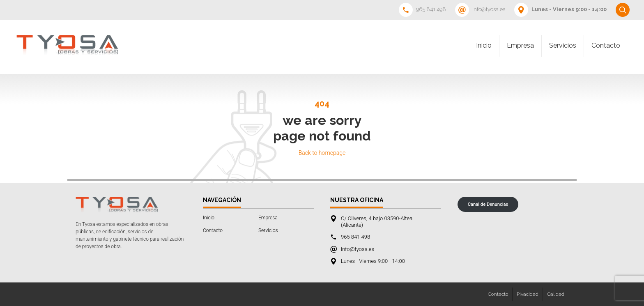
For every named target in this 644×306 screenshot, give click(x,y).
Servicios (563, 45)
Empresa (520, 45)
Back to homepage (322, 153)
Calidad (556, 294)
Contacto (606, 45)
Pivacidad (528, 294)
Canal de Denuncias (488, 204)
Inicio (484, 45)
